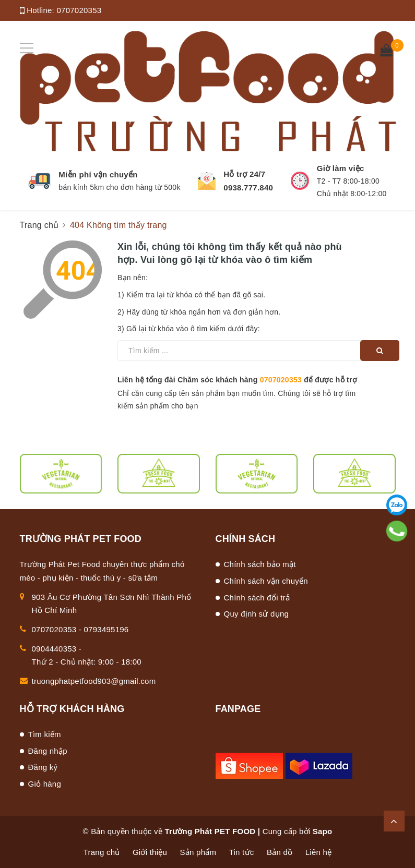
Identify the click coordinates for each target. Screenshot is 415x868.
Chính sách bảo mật (260, 564)
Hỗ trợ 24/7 (244, 174)
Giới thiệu (150, 852)
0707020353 (79, 10)
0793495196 (106, 629)
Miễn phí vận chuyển (98, 174)
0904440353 (54, 649)
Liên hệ (319, 852)
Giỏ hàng (45, 784)
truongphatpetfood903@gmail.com (94, 681)
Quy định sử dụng (257, 614)
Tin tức (242, 852)
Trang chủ (102, 852)
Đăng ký (43, 767)
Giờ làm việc (341, 168)
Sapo (323, 831)
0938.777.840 (248, 188)
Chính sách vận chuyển (266, 581)
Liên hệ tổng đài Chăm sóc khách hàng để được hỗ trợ (237, 380)
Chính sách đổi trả (257, 598)
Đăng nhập (48, 751)
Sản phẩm (198, 852)
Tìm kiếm (45, 734)
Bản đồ (280, 852)
